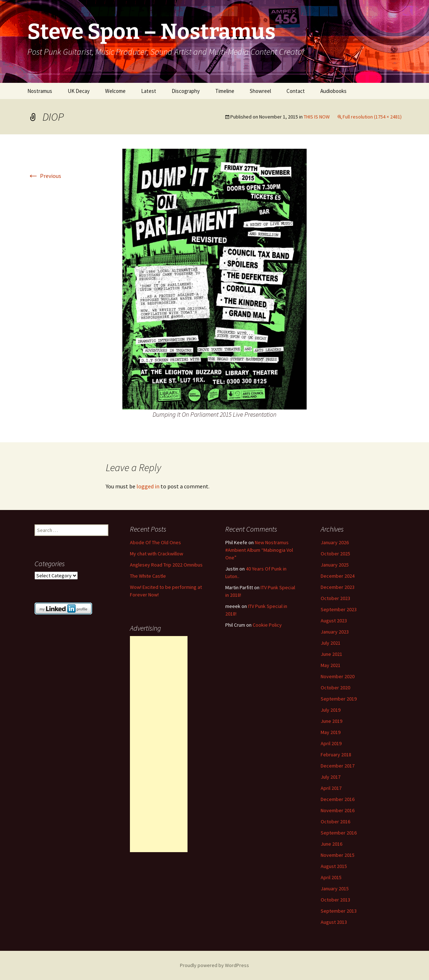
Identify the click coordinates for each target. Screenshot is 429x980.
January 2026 (335, 542)
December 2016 (338, 799)
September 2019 (339, 699)
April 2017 (331, 788)
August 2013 (334, 922)
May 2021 (331, 665)
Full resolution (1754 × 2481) (372, 117)
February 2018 (336, 755)
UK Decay (79, 91)
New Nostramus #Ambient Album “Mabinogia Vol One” (259, 550)
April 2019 (331, 743)
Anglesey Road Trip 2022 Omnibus (166, 565)
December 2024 (338, 576)
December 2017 (338, 766)
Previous (44, 176)
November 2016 (338, 810)
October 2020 (335, 688)
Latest (149, 91)
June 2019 (331, 721)
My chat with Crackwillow (157, 554)
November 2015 (338, 855)
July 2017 (331, 777)
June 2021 (331, 654)
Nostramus (40, 91)
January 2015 (335, 889)
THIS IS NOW (317, 117)
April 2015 (331, 877)
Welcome (115, 91)
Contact (296, 91)
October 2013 (335, 900)
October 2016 (335, 822)
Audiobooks (333, 91)
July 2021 (331, 643)
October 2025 (335, 554)
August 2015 (334, 866)
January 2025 (335, 565)
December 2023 (338, 587)
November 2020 (338, 676)
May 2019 (331, 732)
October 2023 (335, 598)
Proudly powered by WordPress (214, 965)
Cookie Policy (267, 625)
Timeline (225, 91)
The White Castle (148, 576)
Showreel (260, 91)
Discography (186, 91)
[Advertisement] (159, 744)
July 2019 (331, 710)
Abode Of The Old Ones (155, 542)
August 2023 (334, 621)
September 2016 (339, 833)
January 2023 (335, 632)
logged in (148, 486)
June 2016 (331, 844)
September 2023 (339, 609)
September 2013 (339, 911)
